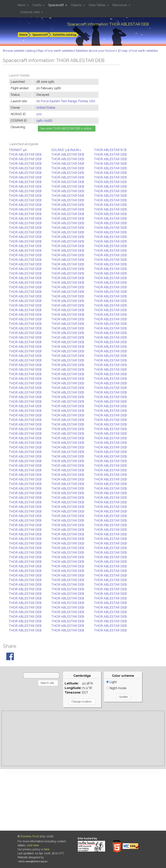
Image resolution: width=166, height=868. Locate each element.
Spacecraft (40, 35)
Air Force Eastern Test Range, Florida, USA (66, 101)
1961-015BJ (44, 121)
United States (46, 108)
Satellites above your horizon (96, 51)
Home (23, 35)
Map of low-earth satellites (56, 51)
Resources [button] (120, 5)
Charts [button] (37, 5)
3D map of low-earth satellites (138, 51)
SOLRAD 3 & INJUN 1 (66, 150)
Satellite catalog (65, 35)
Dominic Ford (30, 836)
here (46, 849)
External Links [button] (31, 12)
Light (112, 682)
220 (39, 114)
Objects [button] (77, 5)
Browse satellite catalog (20, 51)
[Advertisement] (83, 738)
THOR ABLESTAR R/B (110, 150)
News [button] (22, 5)
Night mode (116, 688)
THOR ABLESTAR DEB (25, 155)
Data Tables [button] (97, 5)
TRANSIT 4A (18, 150)
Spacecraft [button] (56, 5)
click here (33, 845)
